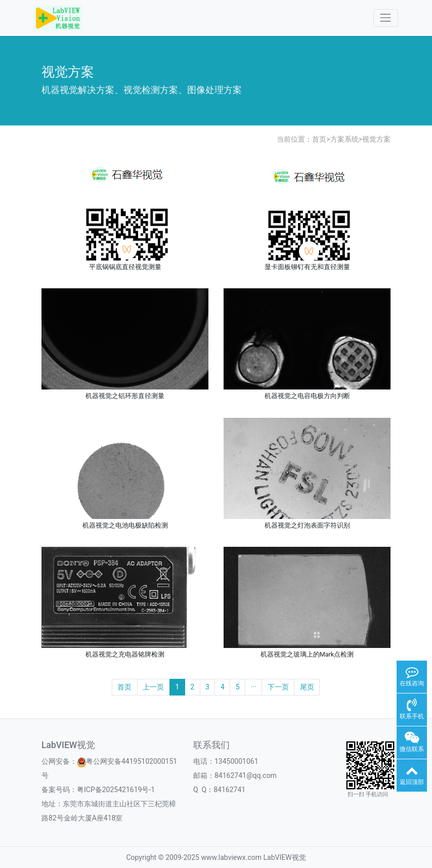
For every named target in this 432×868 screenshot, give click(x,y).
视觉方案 (376, 139)
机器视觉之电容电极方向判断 (307, 396)
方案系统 (344, 139)
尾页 (307, 687)
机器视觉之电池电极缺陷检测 (125, 525)
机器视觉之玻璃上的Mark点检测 (307, 654)
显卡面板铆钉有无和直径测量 (307, 267)
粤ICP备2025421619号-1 (116, 790)
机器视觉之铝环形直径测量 (125, 396)
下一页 (278, 687)
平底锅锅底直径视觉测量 (125, 267)
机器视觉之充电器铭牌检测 (125, 654)
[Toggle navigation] (386, 18)
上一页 (153, 687)
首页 (319, 139)
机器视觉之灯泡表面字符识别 (307, 525)
